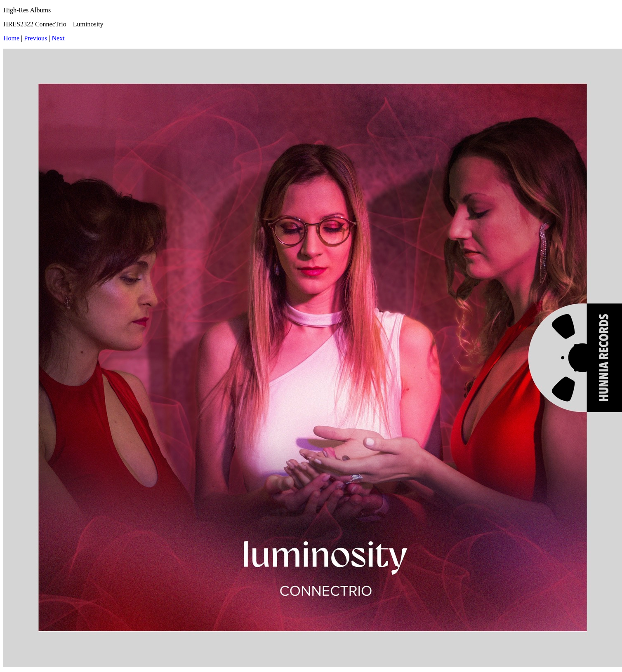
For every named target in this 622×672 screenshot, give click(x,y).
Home (11, 38)
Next (58, 38)
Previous (35, 38)
